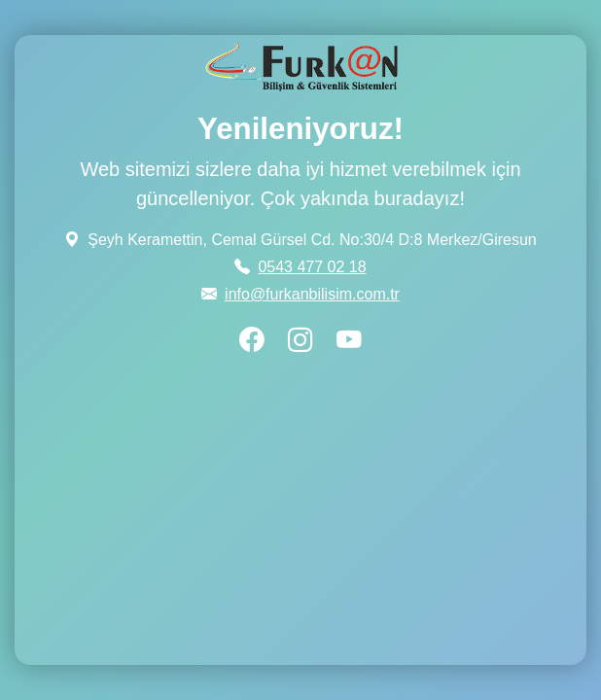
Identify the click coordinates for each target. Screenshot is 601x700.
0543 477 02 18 (312, 267)
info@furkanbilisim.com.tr (312, 294)
